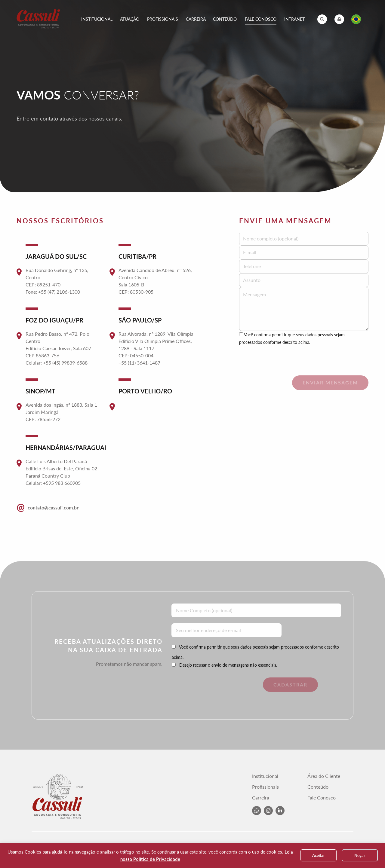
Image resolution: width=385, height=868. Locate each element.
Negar (360, 855)
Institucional (97, 19)
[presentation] (285, 358)
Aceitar (319, 855)
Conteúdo (225, 19)
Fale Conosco (261, 19)
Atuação (130, 19)
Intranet (294, 19)
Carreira (196, 19)
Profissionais (163, 19)
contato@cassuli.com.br (48, 507)
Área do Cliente (324, 776)
